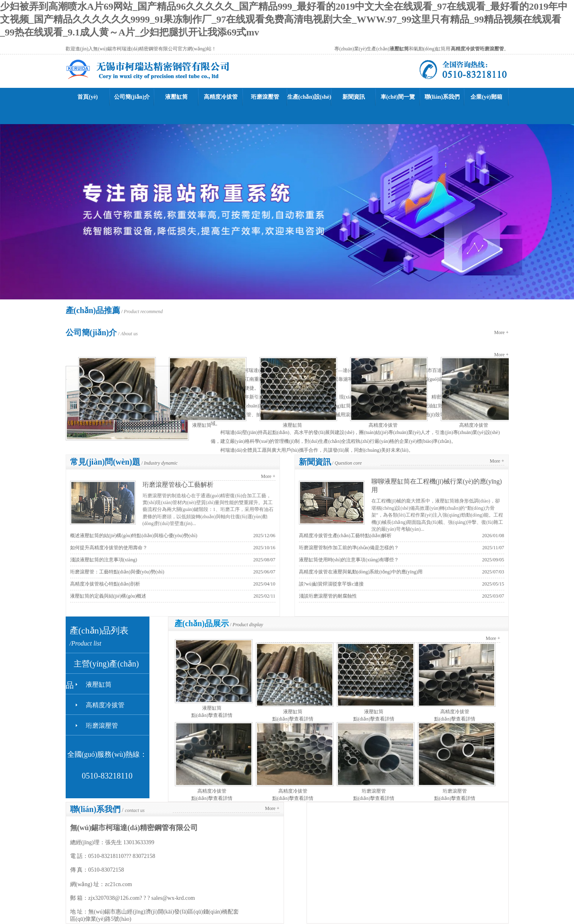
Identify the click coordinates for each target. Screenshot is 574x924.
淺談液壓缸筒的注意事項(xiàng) (104, 560)
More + (501, 332)
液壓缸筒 (176, 97)
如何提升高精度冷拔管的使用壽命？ (109, 548)
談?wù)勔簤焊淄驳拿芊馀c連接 (331, 584)
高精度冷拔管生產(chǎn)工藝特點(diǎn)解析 (345, 536)
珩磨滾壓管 (265, 97)
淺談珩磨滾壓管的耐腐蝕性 (328, 596)
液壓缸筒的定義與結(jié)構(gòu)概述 (108, 596)
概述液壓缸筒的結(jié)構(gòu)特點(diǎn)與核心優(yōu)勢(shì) (134, 536)
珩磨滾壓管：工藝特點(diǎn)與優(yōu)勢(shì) (117, 572)
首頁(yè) (88, 97)
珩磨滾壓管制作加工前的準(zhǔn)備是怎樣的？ (349, 548)
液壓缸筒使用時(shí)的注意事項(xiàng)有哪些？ (349, 560)
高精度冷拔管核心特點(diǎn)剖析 (105, 584)
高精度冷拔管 (221, 97)
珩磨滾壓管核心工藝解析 (178, 485)
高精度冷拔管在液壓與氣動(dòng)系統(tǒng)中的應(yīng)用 (361, 572)
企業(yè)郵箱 (486, 97)
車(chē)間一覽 (398, 97)
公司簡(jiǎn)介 (132, 97)
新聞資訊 (354, 97)
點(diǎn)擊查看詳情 (212, 715)
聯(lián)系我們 (442, 97)
